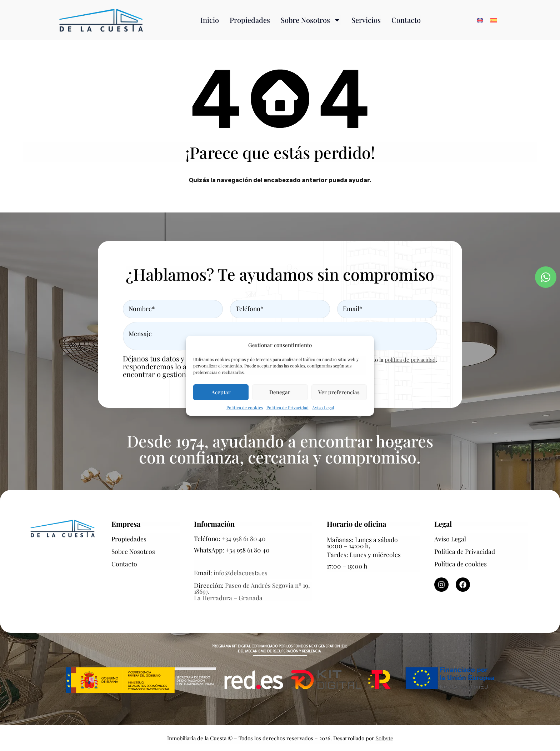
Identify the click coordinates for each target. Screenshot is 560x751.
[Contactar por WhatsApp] (546, 277)
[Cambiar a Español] (494, 20)
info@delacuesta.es (241, 573)
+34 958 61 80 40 (244, 538)
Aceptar (221, 392)
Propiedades (250, 20)
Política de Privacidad (287, 407)
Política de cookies (245, 407)
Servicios (366, 20)
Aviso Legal (323, 407)
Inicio (210, 20)
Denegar (280, 392)
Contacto (406, 20)
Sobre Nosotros (311, 20)
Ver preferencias (339, 392)
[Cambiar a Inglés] (480, 20)
